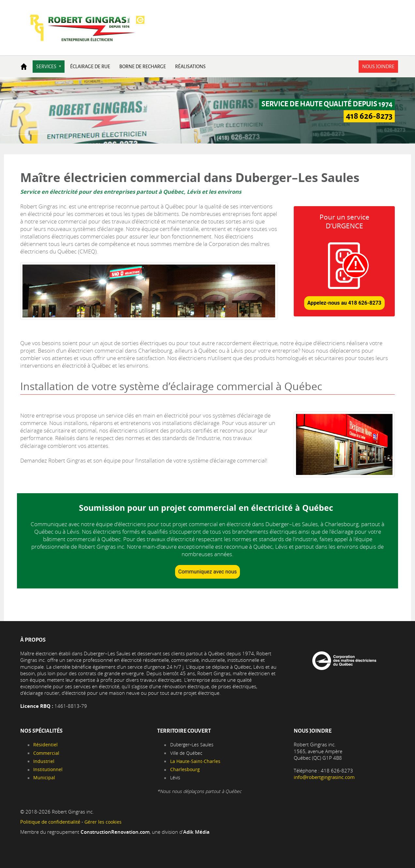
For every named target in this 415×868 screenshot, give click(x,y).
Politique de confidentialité (50, 822)
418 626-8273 (369, 116)
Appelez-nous (344, 303)
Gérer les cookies (103, 822)
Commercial (46, 753)
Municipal (44, 777)
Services (46, 67)
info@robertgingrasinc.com (324, 777)
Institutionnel (48, 769)
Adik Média (196, 832)
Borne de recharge (143, 67)
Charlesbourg (185, 769)
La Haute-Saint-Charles (195, 761)
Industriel (44, 761)
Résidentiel (45, 745)
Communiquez (208, 572)
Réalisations (190, 67)
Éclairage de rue (90, 67)
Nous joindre (378, 67)
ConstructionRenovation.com (115, 832)
